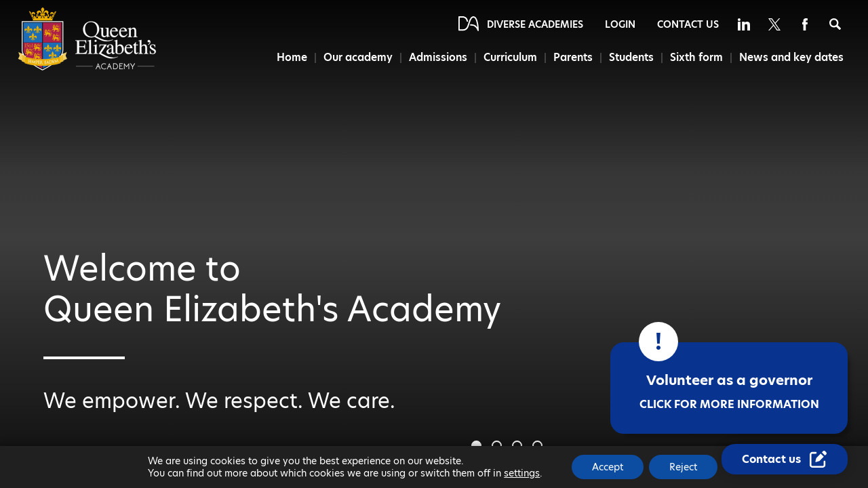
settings (522, 473)
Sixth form (696, 57)
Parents (573, 57)
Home (292, 57)
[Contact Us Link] (785, 459)
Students (631, 57)
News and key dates (791, 57)
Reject (683, 467)
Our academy (358, 57)
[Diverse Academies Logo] (87, 67)
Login (620, 24)
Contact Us (688, 24)
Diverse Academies (535, 24)
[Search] (835, 24)
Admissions (438, 57)
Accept (608, 467)
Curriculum (510, 57)
